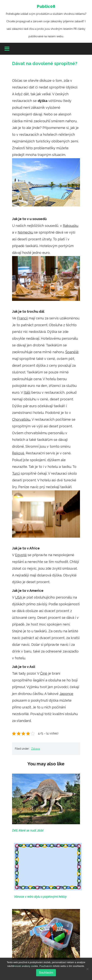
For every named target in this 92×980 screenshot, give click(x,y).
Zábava (35, 749)
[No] (87, 969)
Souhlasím (46, 973)
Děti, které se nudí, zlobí (28, 831)
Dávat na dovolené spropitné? (45, 63)
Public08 (46, 22)
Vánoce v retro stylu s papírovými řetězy (40, 897)
